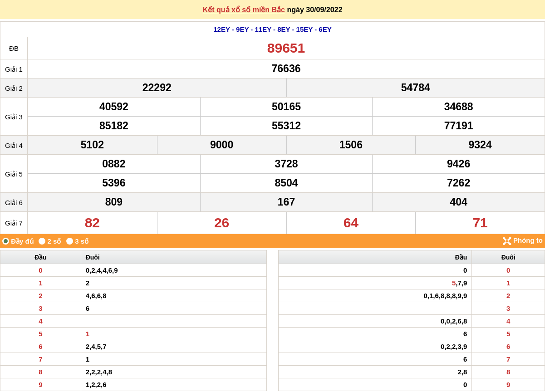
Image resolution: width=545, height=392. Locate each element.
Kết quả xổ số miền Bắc (244, 10)
